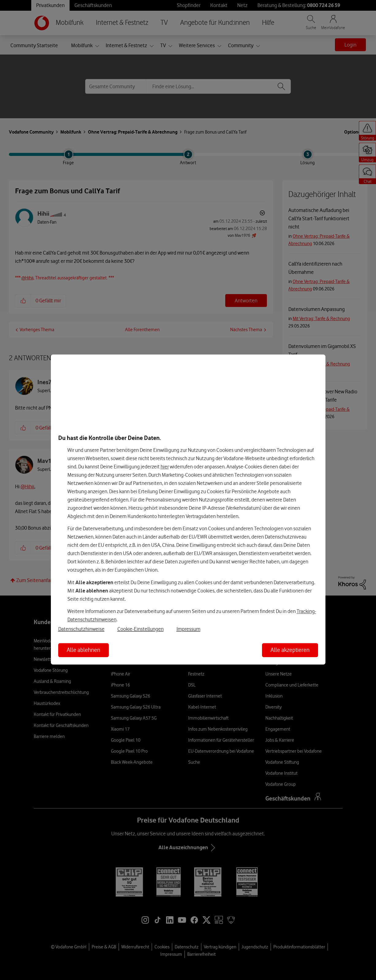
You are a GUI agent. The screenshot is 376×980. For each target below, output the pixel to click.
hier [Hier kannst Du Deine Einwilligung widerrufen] (165, 467)
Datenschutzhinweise (81, 629)
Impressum (188, 629)
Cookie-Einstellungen (141, 629)
